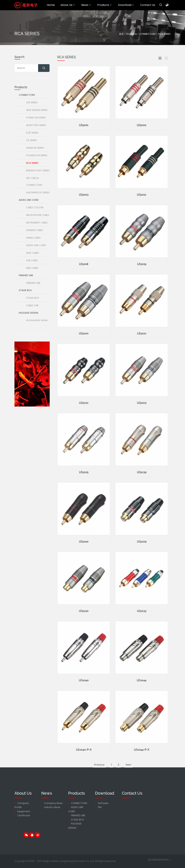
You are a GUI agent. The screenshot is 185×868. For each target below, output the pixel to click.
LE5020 (84, 348)
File (100, 807)
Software (103, 803)
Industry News (52, 807)
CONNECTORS (148, 34)
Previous (99, 779)
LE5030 (84, 625)
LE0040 (84, 695)
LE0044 (142, 695)
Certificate (24, 815)
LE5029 (142, 556)
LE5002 (142, 126)
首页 (121, 34)
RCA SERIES (164, 34)
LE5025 (84, 487)
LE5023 (142, 417)
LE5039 (142, 487)
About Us (68, 5)
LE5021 (142, 348)
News (86, 5)
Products (104, 5)
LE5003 (84, 209)
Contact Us (148, 5)
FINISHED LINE (78, 815)
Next (128, 779)
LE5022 (84, 417)
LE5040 (84, 556)
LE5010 (142, 209)
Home (51, 5)
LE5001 (84, 126)
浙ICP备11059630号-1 (159, 860)
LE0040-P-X (84, 764)
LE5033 (142, 625)
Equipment (24, 811)
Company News (53, 803)
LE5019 (142, 278)
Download (126, 5)
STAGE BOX (77, 820)
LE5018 (84, 278)
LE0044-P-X (142, 764)
